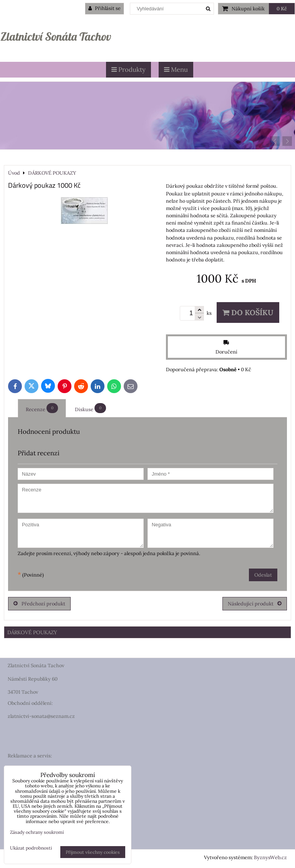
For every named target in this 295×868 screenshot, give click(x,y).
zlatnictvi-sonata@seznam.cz (41, 716)
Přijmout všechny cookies (93, 852)
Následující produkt (255, 604)
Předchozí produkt (39, 604)
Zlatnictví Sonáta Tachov (56, 36)
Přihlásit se (104, 8)
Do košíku (248, 312)
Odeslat (263, 575)
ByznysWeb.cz (270, 857)
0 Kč (282, 9)
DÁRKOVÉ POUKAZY (32, 632)
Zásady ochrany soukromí (37, 832)
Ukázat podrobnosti (31, 848)
